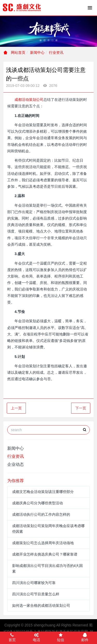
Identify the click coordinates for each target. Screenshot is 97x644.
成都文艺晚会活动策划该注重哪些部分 (43, 492)
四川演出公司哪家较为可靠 (34, 583)
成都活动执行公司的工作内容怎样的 (41, 514)
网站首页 (14, 53)
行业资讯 (56, 53)
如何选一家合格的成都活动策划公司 (41, 605)
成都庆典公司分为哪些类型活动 (38, 503)
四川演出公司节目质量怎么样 (36, 594)
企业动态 (16, 464)
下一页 (81, 408)
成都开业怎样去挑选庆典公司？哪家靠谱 (45, 554)
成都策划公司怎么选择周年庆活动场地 (43, 543)
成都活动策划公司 (29, 100)
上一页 (16, 408)
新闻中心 (37, 53)
